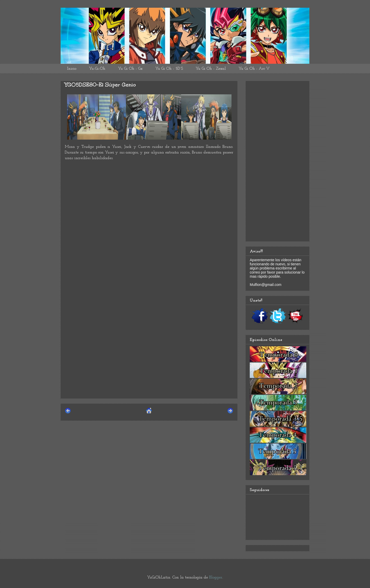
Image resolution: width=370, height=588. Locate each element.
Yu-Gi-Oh (97, 69)
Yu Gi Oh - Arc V (254, 69)
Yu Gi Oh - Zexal (211, 69)
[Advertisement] (149, 358)
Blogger (216, 577)
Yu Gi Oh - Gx (130, 69)
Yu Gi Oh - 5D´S (169, 69)
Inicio (72, 69)
